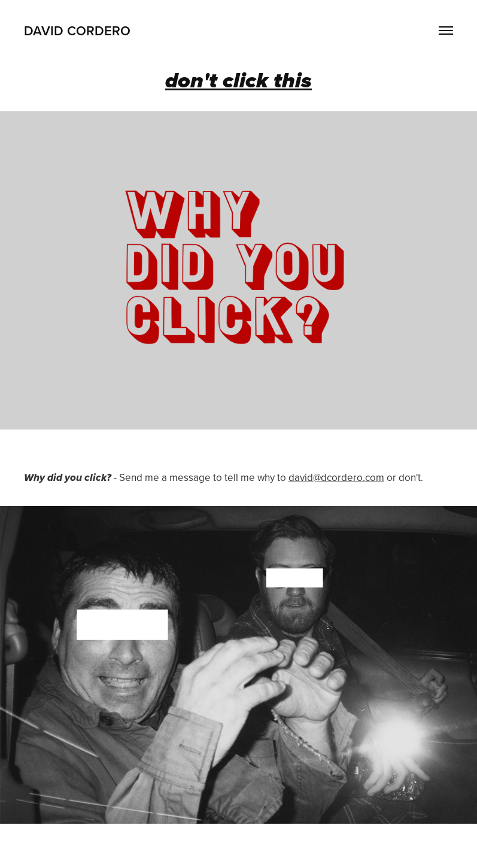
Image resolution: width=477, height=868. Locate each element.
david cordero (77, 31)
